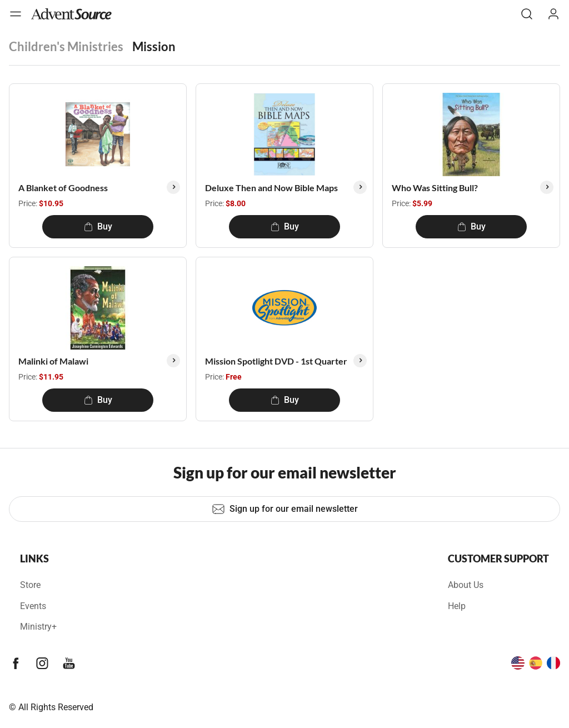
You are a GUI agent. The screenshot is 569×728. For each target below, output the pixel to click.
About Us (466, 585)
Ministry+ (38, 627)
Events (33, 606)
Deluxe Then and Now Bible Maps (271, 188)
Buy (98, 226)
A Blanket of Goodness (63, 188)
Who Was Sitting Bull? (435, 188)
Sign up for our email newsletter (285, 509)
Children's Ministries (66, 46)
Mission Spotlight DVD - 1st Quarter (276, 361)
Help (457, 606)
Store (30, 585)
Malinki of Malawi (53, 361)
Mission (154, 46)
